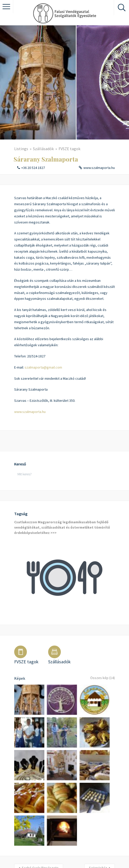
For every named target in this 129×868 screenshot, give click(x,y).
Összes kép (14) (101, 678)
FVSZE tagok (69, 149)
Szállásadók (43, 149)
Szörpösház (98, 807)
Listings (21, 149)
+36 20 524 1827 (33, 168)
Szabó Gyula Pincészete (40, 807)
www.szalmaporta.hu (99, 168)
